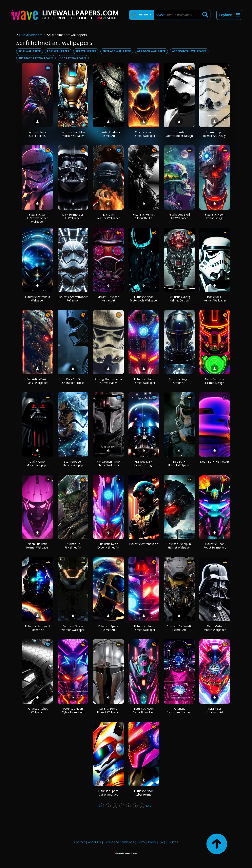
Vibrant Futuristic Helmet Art (108, 299)
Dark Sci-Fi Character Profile (73, 381)
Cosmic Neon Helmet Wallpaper (144, 134)
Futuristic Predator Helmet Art (108, 134)
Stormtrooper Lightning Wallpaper (73, 463)
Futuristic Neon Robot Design (215, 216)
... (142, 806)
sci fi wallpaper (30, 51)
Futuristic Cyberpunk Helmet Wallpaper (179, 546)
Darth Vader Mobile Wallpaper (215, 628)
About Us (94, 842)
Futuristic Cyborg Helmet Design (179, 299)
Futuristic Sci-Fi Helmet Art (73, 546)
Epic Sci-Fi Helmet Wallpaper (179, 463)
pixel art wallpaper (117, 51)
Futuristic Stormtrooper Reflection (73, 299)
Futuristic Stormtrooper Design (179, 134)
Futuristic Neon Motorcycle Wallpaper (144, 299)
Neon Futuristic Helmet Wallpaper (38, 546)
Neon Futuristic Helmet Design (215, 381)
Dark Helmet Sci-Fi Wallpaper (73, 216)
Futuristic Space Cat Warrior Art (108, 793)
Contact (79, 842)
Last (150, 806)
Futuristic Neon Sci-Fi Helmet (38, 134)
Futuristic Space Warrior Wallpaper (73, 628)
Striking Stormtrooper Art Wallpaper (108, 381)
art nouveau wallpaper (189, 51)
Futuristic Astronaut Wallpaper (38, 299)
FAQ (162, 842)
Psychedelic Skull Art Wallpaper (179, 216)
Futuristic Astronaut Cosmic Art (38, 628)
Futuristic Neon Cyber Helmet (144, 793)
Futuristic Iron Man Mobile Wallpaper (73, 134)
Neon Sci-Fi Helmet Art (215, 462)
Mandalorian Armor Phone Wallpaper (108, 463)
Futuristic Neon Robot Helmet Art (215, 546)
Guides (173, 842)
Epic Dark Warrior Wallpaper (108, 216)
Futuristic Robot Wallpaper (38, 710)
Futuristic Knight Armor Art (179, 381)
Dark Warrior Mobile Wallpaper (37, 463)
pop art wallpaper (73, 58)
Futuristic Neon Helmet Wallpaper (144, 381)
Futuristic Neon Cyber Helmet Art (108, 546)
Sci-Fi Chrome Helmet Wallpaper (108, 710)
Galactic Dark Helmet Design (144, 463)
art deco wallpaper (151, 51)
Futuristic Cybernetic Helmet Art (179, 628)
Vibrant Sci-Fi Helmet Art (215, 710)
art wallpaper (86, 51)
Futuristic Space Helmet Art (108, 628)
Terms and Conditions (119, 842)
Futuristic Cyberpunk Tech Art (179, 710)
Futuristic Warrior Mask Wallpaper (38, 381)
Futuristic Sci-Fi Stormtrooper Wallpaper (37, 218)
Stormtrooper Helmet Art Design (215, 134)
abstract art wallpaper (36, 58)
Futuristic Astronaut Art (144, 544)
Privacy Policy (147, 842)
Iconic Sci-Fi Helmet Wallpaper (215, 299)
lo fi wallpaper (58, 51)
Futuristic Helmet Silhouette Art (144, 216)
